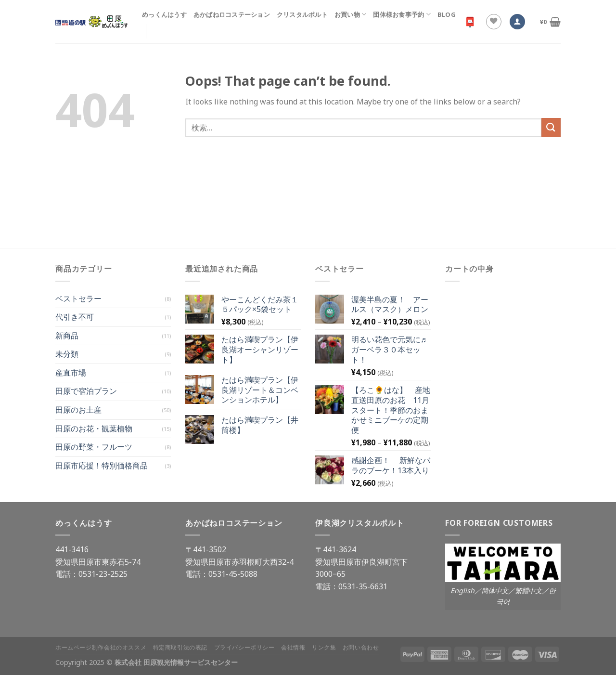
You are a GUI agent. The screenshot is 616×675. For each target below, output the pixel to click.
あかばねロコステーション (232, 14)
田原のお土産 (78, 410)
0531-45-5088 (233, 574)
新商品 (67, 336)
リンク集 (324, 647)
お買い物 (350, 14)
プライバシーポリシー (244, 647)
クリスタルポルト (302, 14)
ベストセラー (78, 299)
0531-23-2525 (103, 574)
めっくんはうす (164, 14)
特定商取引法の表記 (180, 647)
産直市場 (71, 373)
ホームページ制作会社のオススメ (101, 647)
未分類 (67, 354)
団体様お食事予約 (402, 14)
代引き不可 (75, 317)
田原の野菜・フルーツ (94, 447)
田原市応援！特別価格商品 (102, 466)
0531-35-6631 (363, 586)
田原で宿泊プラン (86, 391)
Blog (447, 14)
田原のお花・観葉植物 (94, 428)
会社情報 (293, 647)
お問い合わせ (361, 647)
